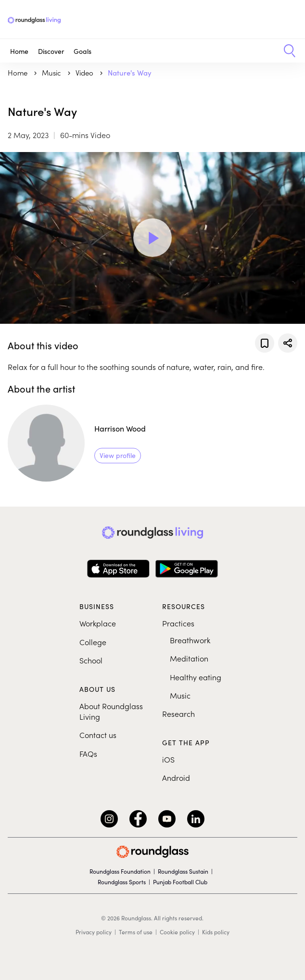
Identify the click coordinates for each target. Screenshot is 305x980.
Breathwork (190, 640)
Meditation (189, 658)
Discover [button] (51, 51)
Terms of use (136, 932)
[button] (286, 51)
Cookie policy (177, 932)
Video (85, 72)
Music (180, 695)
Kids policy (216, 932)
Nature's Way (130, 72)
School (91, 660)
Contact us (98, 735)
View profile (118, 455)
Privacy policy (94, 932)
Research (178, 713)
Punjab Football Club (180, 882)
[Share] (288, 343)
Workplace (98, 623)
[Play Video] (152, 238)
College (93, 642)
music (52, 72)
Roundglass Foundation (120, 871)
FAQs (88, 753)
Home (19, 51)
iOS (168, 759)
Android (176, 777)
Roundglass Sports (122, 882)
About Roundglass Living (111, 711)
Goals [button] (83, 51)
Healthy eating (196, 677)
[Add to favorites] (265, 343)
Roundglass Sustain (183, 871)
